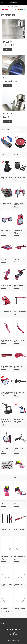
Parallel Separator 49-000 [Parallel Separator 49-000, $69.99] (20, 312)
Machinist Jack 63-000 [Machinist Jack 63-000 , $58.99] (6, 177)
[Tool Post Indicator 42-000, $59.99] (7, 438)
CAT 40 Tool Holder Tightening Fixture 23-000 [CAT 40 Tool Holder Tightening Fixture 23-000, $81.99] (6, 421)
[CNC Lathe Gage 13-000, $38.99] (20, 491)
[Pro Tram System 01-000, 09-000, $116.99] (20, 192)
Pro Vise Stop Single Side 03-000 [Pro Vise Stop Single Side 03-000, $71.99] (6, 259)
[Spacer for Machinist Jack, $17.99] (20, 166)
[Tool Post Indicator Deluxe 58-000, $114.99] (20, 409)
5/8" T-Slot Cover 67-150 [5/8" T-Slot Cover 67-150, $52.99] (7, 153)
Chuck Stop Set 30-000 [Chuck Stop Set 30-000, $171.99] (19, 449)
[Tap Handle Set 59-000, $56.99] (7, 192)
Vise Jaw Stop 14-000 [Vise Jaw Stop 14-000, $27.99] (6, 312)
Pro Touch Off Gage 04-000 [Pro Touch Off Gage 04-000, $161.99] (20, 231)
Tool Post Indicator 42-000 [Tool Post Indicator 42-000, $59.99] (7, 449)
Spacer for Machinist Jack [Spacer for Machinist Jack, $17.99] (19, 178)
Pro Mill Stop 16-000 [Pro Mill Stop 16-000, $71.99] (6, 286)
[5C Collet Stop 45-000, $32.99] (7, 518)
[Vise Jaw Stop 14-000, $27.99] (7, 300)
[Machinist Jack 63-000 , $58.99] (7, 166)
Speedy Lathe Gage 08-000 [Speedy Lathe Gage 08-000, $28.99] (6, 503)
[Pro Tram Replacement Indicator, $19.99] (20, 598)
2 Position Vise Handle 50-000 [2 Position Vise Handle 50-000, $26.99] (20, 393)
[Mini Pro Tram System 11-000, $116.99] (7, 220)
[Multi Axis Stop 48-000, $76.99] (20, 275)
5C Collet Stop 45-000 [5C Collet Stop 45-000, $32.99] (6, 529)
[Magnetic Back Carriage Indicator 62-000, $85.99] (7, 381)
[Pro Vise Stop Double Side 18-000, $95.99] (20, 247)
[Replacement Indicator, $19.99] (7, 573)
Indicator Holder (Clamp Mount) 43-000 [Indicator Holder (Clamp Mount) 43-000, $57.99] (6, 340)
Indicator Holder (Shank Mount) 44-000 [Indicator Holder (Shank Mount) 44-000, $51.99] (19, 340)
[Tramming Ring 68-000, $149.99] (20, 142)
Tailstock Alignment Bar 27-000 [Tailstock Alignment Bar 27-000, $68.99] (19, 530)
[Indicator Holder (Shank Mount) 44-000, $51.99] (20, 328)
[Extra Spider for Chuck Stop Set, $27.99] (7, 465)
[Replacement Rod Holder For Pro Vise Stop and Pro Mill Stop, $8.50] (7, 598)
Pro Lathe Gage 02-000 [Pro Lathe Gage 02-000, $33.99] (19, 476)
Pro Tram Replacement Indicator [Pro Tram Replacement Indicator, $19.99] (20, 609)
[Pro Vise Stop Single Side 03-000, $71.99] (7, 247)
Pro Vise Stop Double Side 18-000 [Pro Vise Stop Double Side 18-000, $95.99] (19, 259)
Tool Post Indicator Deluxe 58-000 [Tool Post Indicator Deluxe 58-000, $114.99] (19, 420)
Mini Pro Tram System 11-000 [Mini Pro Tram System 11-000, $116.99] (6, 231)
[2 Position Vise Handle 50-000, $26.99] (20, 381)
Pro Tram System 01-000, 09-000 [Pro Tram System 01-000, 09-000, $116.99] (19, 204)
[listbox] (12, 130)
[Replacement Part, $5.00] (20, 573)
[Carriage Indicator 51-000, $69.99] (20, 546)
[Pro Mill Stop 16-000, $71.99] (7, 275)
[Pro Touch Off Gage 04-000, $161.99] (20, 220)
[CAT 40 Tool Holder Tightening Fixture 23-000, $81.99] (7, 409)
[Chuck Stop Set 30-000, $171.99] (20, 438)
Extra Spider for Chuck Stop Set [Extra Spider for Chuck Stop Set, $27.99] (7, 477)
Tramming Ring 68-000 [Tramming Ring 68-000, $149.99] (19, 153)
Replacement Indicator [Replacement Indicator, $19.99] (7, 584)
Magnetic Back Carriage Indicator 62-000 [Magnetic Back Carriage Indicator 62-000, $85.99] (7, 393)
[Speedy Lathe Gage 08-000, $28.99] (7, 491)
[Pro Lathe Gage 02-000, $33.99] (20, 465)
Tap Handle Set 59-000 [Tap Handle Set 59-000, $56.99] (6, 203)
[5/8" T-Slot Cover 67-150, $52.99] (7, 142)
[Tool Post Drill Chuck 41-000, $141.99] (7, 546)
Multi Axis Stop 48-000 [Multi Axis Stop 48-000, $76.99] (19, 286)
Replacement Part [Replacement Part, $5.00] (19, 584)
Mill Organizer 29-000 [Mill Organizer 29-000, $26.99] (6, 366)
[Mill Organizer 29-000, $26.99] (7, 355)
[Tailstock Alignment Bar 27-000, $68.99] (20, 518)
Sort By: (3, 130)
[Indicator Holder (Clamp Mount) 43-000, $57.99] (7, 328)
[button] (7, 50)
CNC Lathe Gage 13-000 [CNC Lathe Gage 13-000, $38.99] (19, 502)
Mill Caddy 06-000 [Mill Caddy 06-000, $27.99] (18, 366)
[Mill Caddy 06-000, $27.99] (20, 355)
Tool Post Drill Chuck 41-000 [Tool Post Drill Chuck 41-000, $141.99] (6, 558)
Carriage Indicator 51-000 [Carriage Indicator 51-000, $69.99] (20, 558)
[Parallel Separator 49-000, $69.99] (20, 300)
